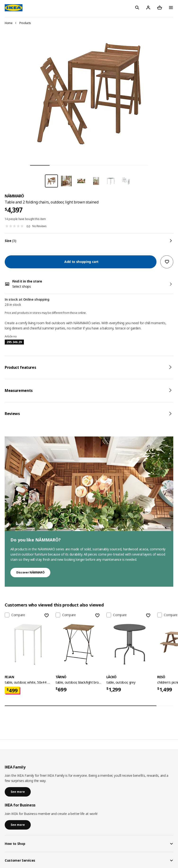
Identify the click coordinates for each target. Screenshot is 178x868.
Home (9, 23)
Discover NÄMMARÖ (30, 572)
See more (18, 792)
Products (25, 23)
